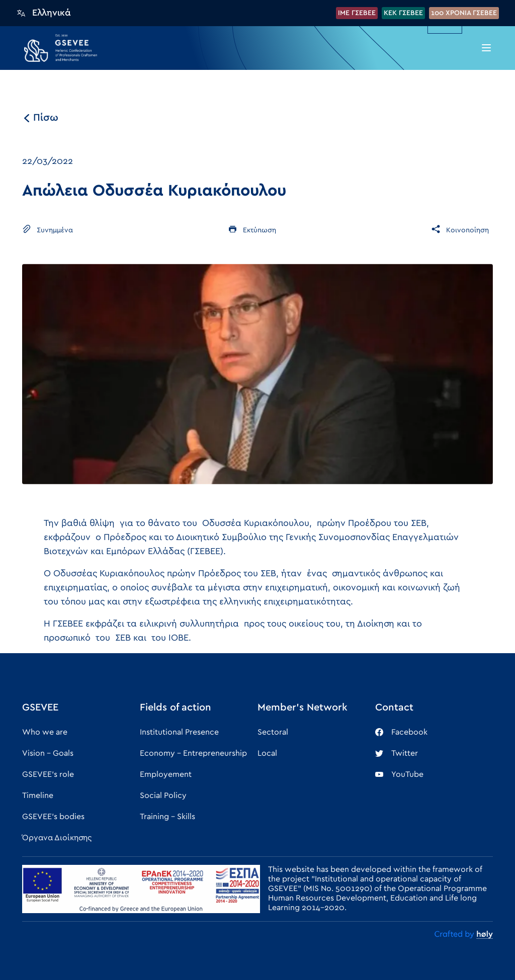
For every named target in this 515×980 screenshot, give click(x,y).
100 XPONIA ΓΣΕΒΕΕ (464, 13)
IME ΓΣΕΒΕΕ (357, 13)
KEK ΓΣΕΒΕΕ (403, 13)
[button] (486, 48)
